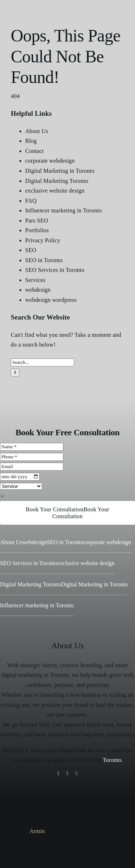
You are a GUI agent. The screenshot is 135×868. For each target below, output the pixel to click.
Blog (31, 141)
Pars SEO (37, 221)
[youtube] (76, 774)
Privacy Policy (43, 240)
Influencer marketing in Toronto (64, 210)
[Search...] (42, 362)
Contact (34, 151)
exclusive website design (55, 191)
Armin (37, 831)
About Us (37, 131)
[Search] (15, 373)
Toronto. (113, 760)
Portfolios (37, 230)
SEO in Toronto (44, 260)
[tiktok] (67, 774)
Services (35, 280)
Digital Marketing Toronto (57, 181)
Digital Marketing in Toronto (60, 171)
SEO (31, 250)
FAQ (31, 201)
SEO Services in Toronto (55, 270)
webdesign (38, 290)
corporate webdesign (50, 161)
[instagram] (58, 774)
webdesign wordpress (51, 300)
